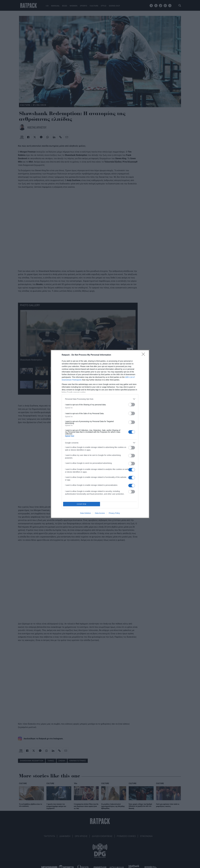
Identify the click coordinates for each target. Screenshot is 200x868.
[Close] (144, 355)
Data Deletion (86, 513)
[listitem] (100, 399)
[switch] (132, 405)
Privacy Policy (114, 513)
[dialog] (100, 434)
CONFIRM (82, 504)
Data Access (100, 513)
